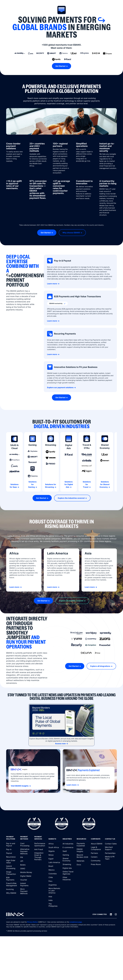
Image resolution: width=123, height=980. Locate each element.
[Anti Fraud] (40, 849)
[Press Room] (97, 864)
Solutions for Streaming (51, 486)
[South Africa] (54, 847)
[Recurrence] (12, 857)
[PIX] (26, 857)
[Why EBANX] (12, 893)
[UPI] (26, 861)
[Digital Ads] (69, 868)
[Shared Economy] (69, 860)
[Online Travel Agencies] (69, 873)
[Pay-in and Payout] (12, 845)
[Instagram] (116, 914)
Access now (60, 744)
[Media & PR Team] (111, 858)
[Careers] (97, 857)
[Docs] (83, 865)
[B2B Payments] (12, 879)
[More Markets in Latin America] (54, 891)
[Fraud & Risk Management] (12, 885)
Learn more (52, 284)
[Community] (97, 861)
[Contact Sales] (111, 844)
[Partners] (97, 853)
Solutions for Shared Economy (105, 484)
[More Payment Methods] (26, 891)
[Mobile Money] (26, 872)
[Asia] (54, 897)
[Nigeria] (54, 851)
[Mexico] (54, 870)
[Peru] (54, 881)
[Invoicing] (12, 889)
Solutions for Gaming (32, 484)
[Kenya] (54, 855)
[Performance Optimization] (40, 845)
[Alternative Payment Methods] (26, 851)
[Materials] (83, 861)
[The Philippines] (54, 905)
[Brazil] (54, 866)
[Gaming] (69, 855)
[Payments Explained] (83, 845)
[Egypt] (54, 859)
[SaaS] (69, 851)
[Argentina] (54, 885)
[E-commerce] (69, 847)
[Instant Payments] (26, 885)
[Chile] (54, 877)
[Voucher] (26, 880)
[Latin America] (54, 862)
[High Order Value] (12, 862)
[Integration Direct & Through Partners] (40, 856)
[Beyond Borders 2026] (83, 856)
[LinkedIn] (111, 914)
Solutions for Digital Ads (69, 484)
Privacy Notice (32, 922)
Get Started (60, 66)
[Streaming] (69, 864)
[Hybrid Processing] (12, 867)
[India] (54, 900)
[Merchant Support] (111, 848)
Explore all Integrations (100, 666)
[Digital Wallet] (26, 876)
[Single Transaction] (12, 873)
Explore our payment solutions (60, 387)
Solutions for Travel (87, 484)
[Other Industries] (69, 879)
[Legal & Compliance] (97, 848)
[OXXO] (26, 869)
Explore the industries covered (71, 498)
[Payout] (12, 853)
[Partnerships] (111, 853)
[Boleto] (26, 865)
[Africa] (54, 844)
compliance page (76, 922)
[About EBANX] (97, 844)
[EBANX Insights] (83, 850)
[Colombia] (54, 874)
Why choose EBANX (71, 233)
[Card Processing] (26, 845)
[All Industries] (69, 844)
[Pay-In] (12, 849)
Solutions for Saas (14, 486)
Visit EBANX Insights (20, 786)
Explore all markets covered (71, 601)
